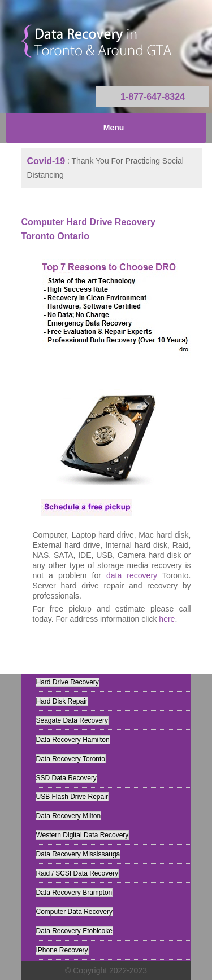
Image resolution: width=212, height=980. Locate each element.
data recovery (132, 575)
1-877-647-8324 (153, 97)
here (167, 619)
